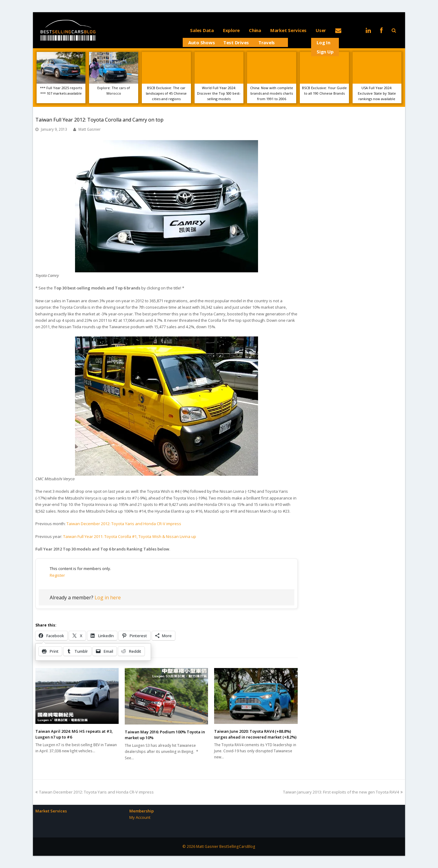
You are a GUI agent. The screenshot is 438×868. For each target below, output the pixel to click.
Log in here (108, 597)
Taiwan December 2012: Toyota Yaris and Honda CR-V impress (124, 524)
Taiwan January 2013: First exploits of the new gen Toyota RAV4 (343, 792)
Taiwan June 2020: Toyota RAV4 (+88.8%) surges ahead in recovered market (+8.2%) (255, 734)
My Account (140, 817)
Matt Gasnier (90, 129)
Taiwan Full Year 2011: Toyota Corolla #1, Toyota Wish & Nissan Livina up (130, 536)
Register (57, 575)
